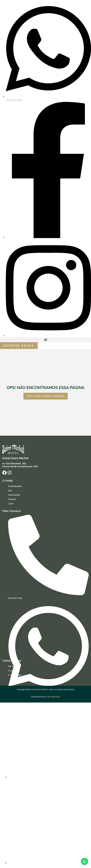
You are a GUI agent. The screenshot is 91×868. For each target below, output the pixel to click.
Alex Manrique (54, 697)
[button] (45, 340)
